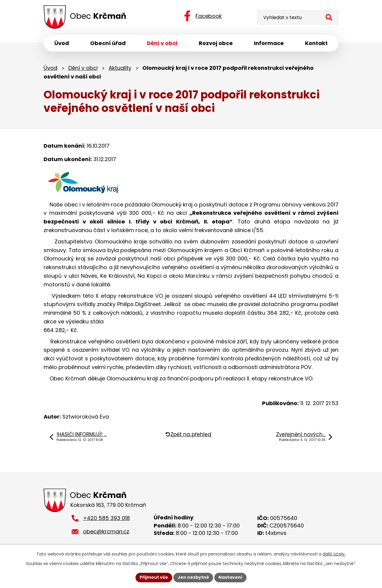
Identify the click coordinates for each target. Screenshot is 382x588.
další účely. (334, 554)
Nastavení (230, 577)
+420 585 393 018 (106, 519)
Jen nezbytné (193, 577)
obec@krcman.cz (106, 532)
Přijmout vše (154, 577)
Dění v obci (83, 68)
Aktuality (120, 68)
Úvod (50, 68)
